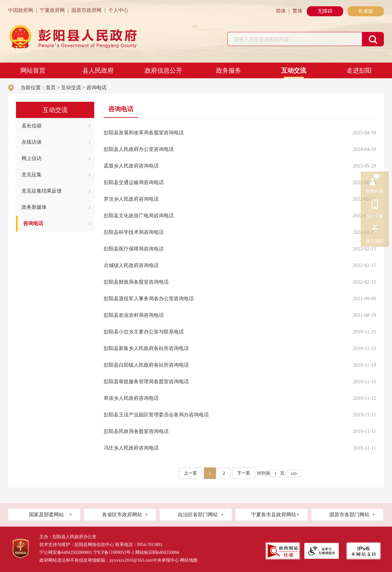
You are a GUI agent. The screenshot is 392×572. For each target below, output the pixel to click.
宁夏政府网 (52, 10)
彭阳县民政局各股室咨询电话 (136, 431)
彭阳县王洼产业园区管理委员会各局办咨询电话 (156, 415)
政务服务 (229, 70)
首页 (51, 88)
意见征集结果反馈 (42, 191)
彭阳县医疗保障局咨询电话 (134, 249)
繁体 (297, 11)
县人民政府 (98, 70)
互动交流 (294, 70)
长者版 (366, 11)
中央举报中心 (166, 560)
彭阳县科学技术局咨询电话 (134, 232)
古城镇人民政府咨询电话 (131, 265)
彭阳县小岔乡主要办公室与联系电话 (144, 332)
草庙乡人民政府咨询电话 (131, 398)
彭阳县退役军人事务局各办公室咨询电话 (149, 299)
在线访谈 (32, 142)
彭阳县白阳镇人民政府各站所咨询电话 (146, 365)
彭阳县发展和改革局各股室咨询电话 (144, 133)
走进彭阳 (359, 70)
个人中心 (118, 10)
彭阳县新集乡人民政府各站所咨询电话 (146, 348)
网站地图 (189, 560)
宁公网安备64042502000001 (66, 552)
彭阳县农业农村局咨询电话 (134, 315)
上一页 (190, 473)
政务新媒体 (34, 207)
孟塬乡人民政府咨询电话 (131, 166)
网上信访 (32, 158)
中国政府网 (21, 10)
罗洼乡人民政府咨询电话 (131, 199)
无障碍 (325, 11)
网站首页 (33, 70)
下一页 (244, 473)
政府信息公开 (163, 70)
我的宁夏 (375, 205)
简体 (281, 11)
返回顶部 (375, 230)
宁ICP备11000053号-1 (114, 552)
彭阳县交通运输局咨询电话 (134, 182)
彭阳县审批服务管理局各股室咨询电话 (146, 381)
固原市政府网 (86, 10)
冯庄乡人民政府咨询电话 (131, 448)
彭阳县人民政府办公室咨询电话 (139, 149)
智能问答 (375, 180)
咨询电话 (96, 88)
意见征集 (32, 175)
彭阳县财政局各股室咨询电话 (136, 282)
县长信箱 (32, 126)
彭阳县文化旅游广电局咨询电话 (139, 216)
